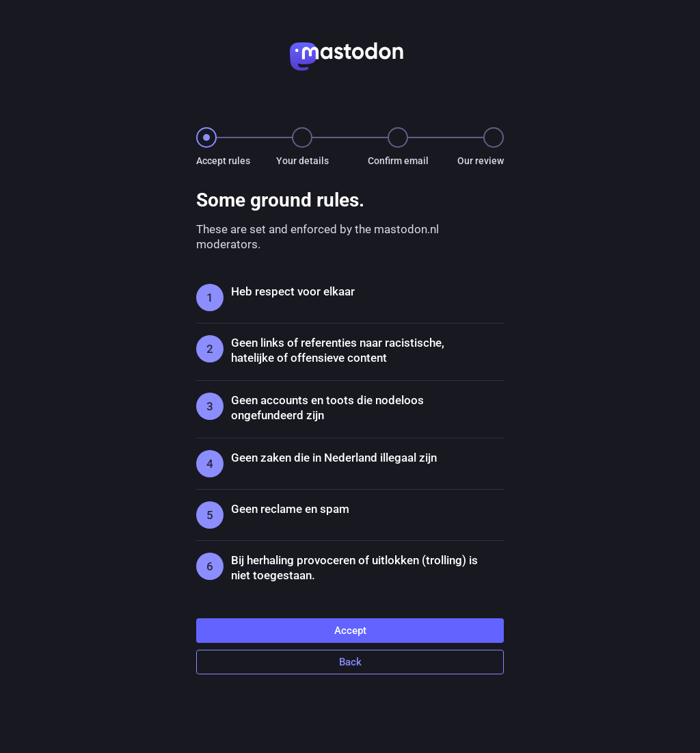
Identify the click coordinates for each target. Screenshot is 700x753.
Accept (350, 631)
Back (350, 662)
